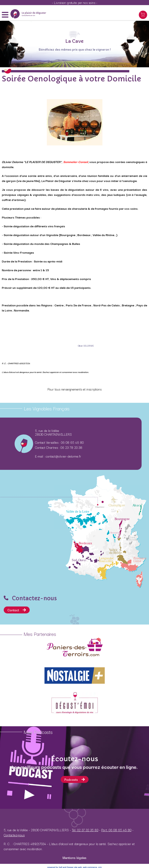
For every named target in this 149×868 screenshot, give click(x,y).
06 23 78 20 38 (71, 447)
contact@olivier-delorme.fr (63, 456)
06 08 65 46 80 (72, 442)
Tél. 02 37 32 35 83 (85, 830)
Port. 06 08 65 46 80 (116, 830)
